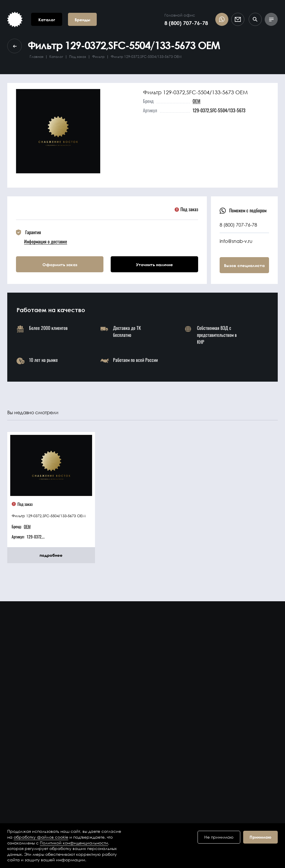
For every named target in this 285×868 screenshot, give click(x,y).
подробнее (51, 555)
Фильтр (98, 57)
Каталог (56, 57)
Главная (36, 57)
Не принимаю (219, 837)
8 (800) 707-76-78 (186, 23)
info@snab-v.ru (236, 241)
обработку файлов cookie (41, 837)
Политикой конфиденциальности (74, 843)
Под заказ (78, 57)
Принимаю (260, 837)
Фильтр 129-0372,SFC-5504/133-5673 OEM (49, 516)
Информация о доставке (46, 241)
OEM (197, 101)
